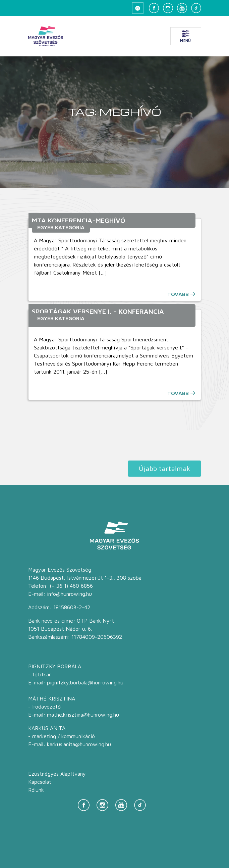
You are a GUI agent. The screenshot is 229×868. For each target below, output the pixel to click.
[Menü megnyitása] (186, 36)
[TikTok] (196, 8)
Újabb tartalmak (164, 468)
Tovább (178, 294)
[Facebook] (154, 8)
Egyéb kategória (61, 227)
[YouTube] (182, 8)
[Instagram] (168, 8)
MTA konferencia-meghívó (78, 220)
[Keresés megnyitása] (138, 8)
